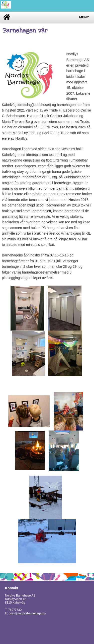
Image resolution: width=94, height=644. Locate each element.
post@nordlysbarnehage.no (27, 613)
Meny (84, 17)
